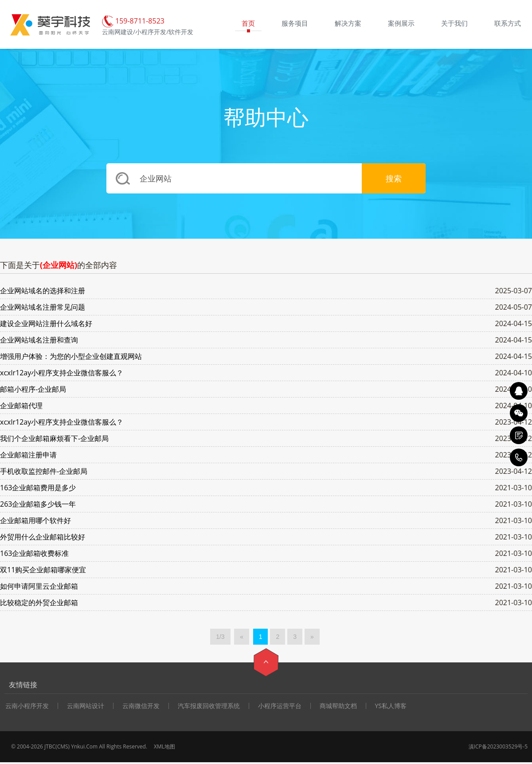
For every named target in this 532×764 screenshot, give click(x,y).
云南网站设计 (86, 706)
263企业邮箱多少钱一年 (38, 504)
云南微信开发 (141, 706)
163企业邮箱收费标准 (34, 553)
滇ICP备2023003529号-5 (498, 746)
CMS (63, 746)
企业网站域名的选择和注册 (43, 291)
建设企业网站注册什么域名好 (46, 323)
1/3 (220, 637)
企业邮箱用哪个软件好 (35, 520)
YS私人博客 (391, 706)
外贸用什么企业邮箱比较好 (43, 537)
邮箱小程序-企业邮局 (33, 389)
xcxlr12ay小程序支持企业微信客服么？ (62, 373)
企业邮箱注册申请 (28, 455)
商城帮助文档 (338, 706)
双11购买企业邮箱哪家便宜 (43, 570)
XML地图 (164, 746)
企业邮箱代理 (21, 406)
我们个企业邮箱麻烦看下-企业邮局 (54, 438)
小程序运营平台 (280, 706)
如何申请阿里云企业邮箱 (39, 586)
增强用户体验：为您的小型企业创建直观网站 (71, 356)
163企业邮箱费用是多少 (38, 488)
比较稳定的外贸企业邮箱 (39, 603)
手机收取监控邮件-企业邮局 (44, 471)
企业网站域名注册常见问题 (43, 307)
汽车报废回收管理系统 (209, 706)
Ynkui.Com (84, 746)
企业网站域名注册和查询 (39, 340)
